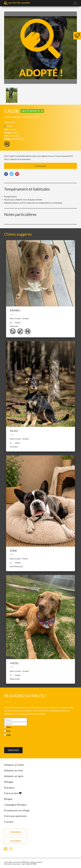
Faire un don (13, 793)
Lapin (8, 735)
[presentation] (24, 742)
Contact (9, 822)
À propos (9, 788)
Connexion (16, 832)
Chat (8, 731)
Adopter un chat (13, 770)
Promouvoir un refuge (17, 810)
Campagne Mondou (15, 805)
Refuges (9, 782)
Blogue (8, 799)
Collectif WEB (31, 864)
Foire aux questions (15, 816)
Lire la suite (40, 166)
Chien (9, 727)
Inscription (16, 841)
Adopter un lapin (14, 776)
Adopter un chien (14, 765)
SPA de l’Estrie (18, 139)
